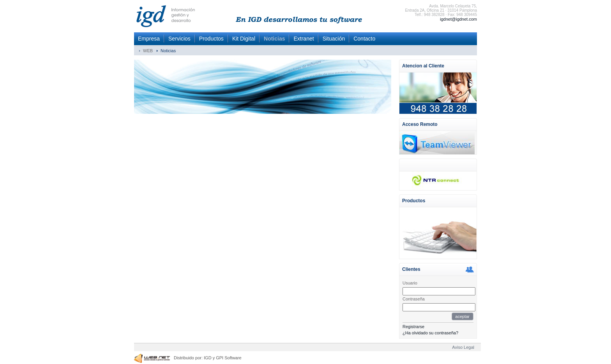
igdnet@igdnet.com (458, 19)
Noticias (274, 39)
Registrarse (413, 327)
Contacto (364, 39)
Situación (334, 39)
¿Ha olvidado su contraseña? (430, 333)
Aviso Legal (463, 347)
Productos (211, 39)
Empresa (149, 39)
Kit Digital (244, 39)
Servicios (179, 39)
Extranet (304, 39)
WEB (148, 51)
